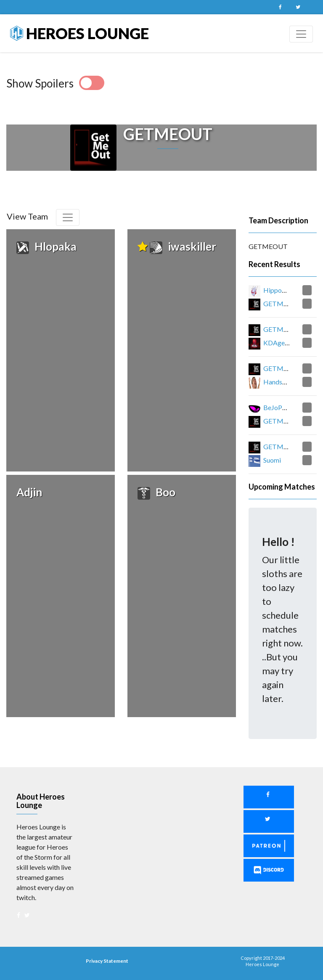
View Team (27, 216)
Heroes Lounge (79, 33)
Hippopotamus (285, 290)
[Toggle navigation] (301, 34)
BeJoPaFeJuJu (284, 407)
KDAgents (278, 343)
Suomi (272, 460)
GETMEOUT (283, 303)
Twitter (298, 7)
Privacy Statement (107, 961)
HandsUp (277, 382)
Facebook (280, 7)
